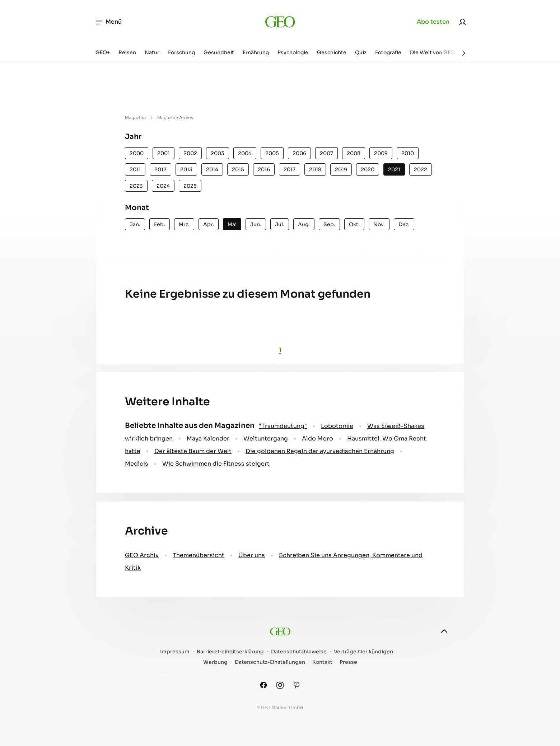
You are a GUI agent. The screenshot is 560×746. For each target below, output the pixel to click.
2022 (421, 169)
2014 (212, 169)
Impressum (175, 652)
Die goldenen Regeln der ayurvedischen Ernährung (320, 451)
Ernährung (256, 52)
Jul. (280, 224)
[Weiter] (464, 53)
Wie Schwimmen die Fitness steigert (216, 464)
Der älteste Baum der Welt (193, 451)
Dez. (404, 224)
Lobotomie (337, 426)
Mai (232, 224)
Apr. (209, 224)
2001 (164, 153)
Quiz (361, 52)
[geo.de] (280, 22)
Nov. (379, 224)
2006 (299, 153)
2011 (135, 169)
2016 (264, 169)
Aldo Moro (318, 439)
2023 (136, 186)
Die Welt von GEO (432, 52)
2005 (272, 153)
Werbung (215, 662)
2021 (394, 169)
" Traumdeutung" (283, 426)
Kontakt (322, 662)
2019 (341, 169)
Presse (348, 662)
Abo (433, 22)
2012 (160, 169)
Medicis (137, 464)
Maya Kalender (208, 439)
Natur (152, 52)
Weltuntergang (266, 439)
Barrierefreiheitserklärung (230, 652)
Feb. (160, 224)
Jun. (256, 224)
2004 (245, 153)
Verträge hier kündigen (363, 652)
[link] (462, 22)
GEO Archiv (142, 555)
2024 (163, 186)
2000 (137, 153)
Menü (108, 22)
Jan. (135, 224)
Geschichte (332, 52)
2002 (190, 153)
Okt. (354, 224)
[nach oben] (444, 631)
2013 (186, 169)
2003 (218, 153)
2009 (381, 153)
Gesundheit (219, 52)
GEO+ (103, 52)
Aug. (304, 224)
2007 (326, 153)
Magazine (135, 118)
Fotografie (388, 52)
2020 (368, 169)
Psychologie (293, 52)
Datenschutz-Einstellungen (270, 662)
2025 (190, 186)
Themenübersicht (199, 555)
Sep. (329, 224)
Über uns (252, 555)
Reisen (127, 52)
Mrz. (184, 224)
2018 (315, 169)
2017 (290, 169)
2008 (354, 153)
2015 (238, 169)
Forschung (181, 52)
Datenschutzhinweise (299, 652)
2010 (408, 153)
